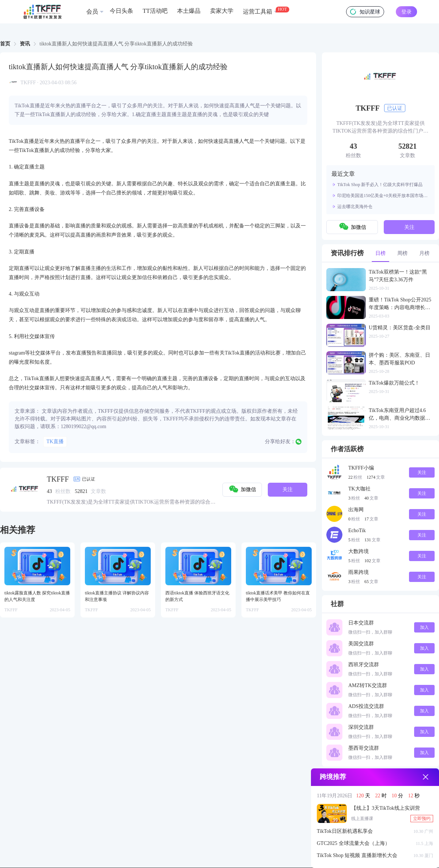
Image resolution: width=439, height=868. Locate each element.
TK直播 (55, 442)
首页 (5, 44)
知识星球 (365, 12)
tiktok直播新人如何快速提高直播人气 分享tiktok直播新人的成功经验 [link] (116, 44)
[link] (5, 44)
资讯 (25, 44)
